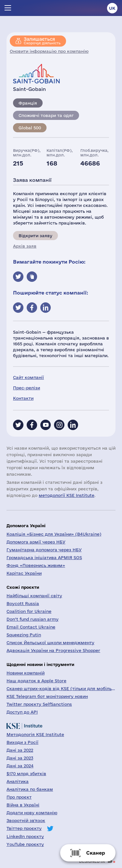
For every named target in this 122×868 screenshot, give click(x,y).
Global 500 (30, 128)
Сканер (96, 853)
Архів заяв (25, 246)
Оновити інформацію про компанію (49, 51)
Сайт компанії (28, 377)
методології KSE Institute (67, 495)
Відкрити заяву (35, 236)
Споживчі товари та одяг (46, 115)
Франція (28, 103)
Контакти (23, 398)
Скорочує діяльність (42, 41)
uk (112, 8)
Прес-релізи (27, 388)
